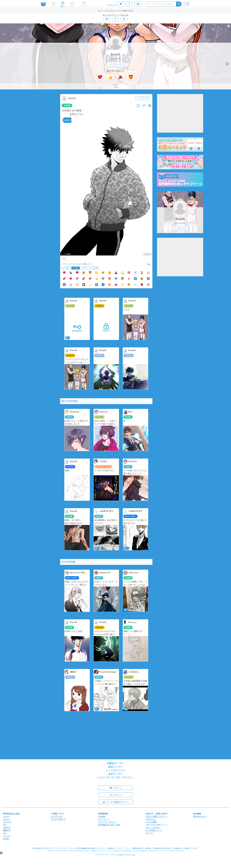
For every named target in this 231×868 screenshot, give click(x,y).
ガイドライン (104, 819)
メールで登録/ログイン (116, 802)
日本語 (6, 839)
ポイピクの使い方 (58, 819)
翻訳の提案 (15, 814)
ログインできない (153, 828)
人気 (76, 268)
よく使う (66, 268)
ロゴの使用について (154, 830)
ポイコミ (149, 833)
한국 (5, 825)
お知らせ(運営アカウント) (156, 816)
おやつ (85, 268)
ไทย (5, 833)
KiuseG (115, 54)
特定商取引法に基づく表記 (109, 825)
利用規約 (102, 816)
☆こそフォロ (115, 64)
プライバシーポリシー (107, 822)
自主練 (67, 105)
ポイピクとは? (57, 816)
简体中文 (7, 828)
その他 (95, 268)
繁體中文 (7, 830)
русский (7, 836)
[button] (1, 853)
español (6, 819)
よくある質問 (151, 822)
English (6, 816)
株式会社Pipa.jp (200, 816)
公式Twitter (151, 819)
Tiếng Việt (7, 822)
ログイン (115, 788)
